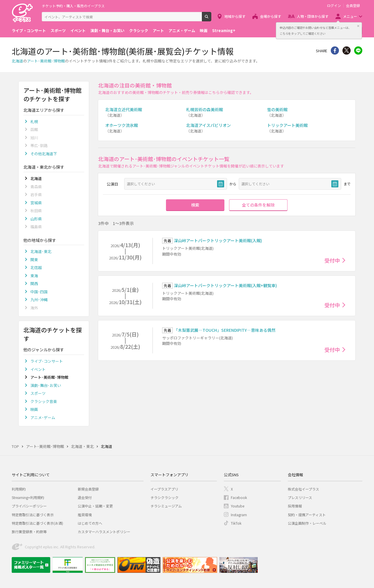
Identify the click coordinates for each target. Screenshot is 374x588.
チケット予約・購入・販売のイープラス (73, 6)
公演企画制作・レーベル (307, 523)
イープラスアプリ (164, 489)
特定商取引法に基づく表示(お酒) (37, 523)
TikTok (236, 523)
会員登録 (353, 6)
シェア (335, 50)
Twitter (347, 50)
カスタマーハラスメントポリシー (104, 532)
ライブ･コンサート (47, 361)
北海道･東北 (41, 251)
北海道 (17, 61)
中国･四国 (39, 292)
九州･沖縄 (39, 300)
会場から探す (271, 16)
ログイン (334, 6)
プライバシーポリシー (29, 506)
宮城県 (36, 203)
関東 (34, 260)
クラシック (139, 30)
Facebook (239, 497)
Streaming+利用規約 (28, 497)
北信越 (36, 267)
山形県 (36, 219)
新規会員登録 (88, 489)
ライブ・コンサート (29, 30)
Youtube (238, 506)
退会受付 (85, 497)
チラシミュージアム (166, 506)
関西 (34, 283)
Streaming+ (224, 30)
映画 (204, 30)
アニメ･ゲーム (43, 417)
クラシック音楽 (44, 401)
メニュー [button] (350, 16)
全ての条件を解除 (258, 205)
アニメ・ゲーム (182, 30)
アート (158, 30)
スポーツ (58, 30)
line (358, 50)
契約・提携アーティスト (307, 515)
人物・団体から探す (313, 16)
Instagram (239, 515)
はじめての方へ (90, 523)
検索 (211, 19)
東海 (34, 276)
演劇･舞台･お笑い (46, 385)
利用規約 (19, 489)
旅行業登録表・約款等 (29, 532)
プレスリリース (300, 497)
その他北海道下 (44, 154)
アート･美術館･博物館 (46, 61)
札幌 (34, 122)
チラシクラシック (165, 497)
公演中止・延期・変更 (95, 506)
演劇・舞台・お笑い (107, 30)
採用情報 (295, 506)
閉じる (358, 26)
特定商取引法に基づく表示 (33, 515)
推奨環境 (85, 515)
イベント (78, 30)
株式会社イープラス (303, 489)
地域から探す (235, 16)
